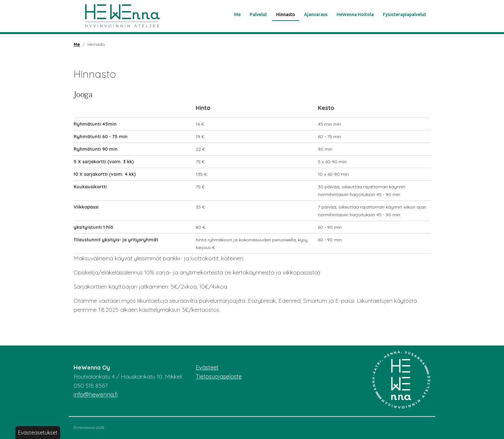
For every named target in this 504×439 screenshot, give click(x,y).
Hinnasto (286, 14)
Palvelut (258, 14)
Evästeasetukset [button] (38, 433)
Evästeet (207, 367)
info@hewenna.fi (96, 394)
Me (237, 14)
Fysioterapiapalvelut (405, 14)
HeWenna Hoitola (355, 14)
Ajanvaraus (316, 14)
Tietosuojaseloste (219, 376)
